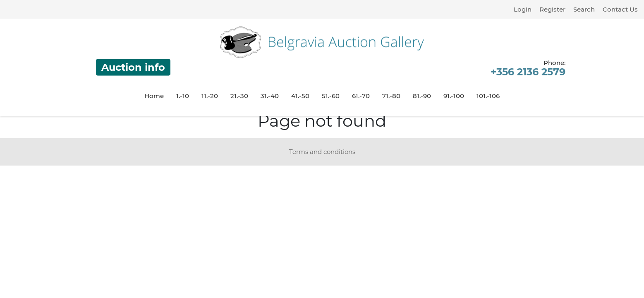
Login (523, 9)
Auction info (133, 67)
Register (552, 9)
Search (584, 9)
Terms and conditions (322, 152)
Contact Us (620, 9)
